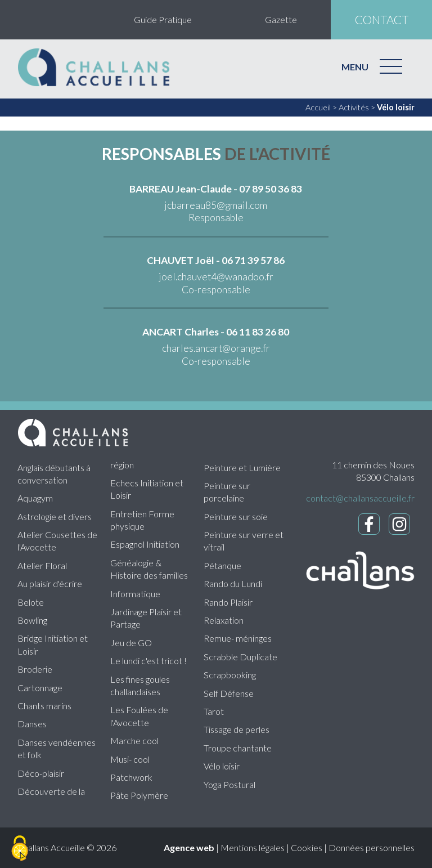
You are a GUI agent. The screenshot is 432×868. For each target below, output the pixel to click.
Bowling (32, 620)
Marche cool (134, 741)
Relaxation (224, 620)
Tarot (214, 711)
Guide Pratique (163, 19)
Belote (31, 602)
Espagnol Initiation (145, 544)
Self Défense (229, 693)
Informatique (135, 594)
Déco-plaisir (41, 773)
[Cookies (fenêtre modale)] (20, 849)
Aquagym (35, 498)
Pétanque (222, 565)
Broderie (35, 669)
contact (382, 19)
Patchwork (131, 777)
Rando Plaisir (228, 602)
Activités (354, 107)
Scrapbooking (230, 675)
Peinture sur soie (236, 516)
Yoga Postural (229, 784)
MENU (355, 67)
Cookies (307, 847)
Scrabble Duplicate (240, 657)
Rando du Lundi (233, 583)
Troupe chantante (238, 748)
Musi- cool (130, 759)
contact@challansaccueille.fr (360, 498)
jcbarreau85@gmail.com (216, 205)
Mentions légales (253, 847)
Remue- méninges (238, 638)
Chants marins (44, 706)
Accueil (318, 107)
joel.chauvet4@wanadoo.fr (216, 277)
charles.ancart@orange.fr (216, 348)
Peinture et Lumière (242, 467)
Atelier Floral (42, 565)
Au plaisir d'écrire (50, 583)
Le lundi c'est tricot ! (148, 661)
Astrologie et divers (55, 516)
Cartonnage (40, 688)
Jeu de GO (131, 643)
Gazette (281, 19)
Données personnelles (372, 847)
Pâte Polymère (139, 795)
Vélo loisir (396, 107)
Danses (32, 724)
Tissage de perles (237, 729)
